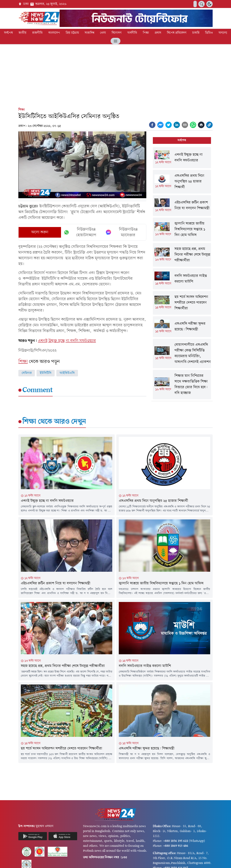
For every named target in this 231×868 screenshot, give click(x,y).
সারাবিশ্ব (89, 33)
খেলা (103, 33)
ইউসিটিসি (46, 373)
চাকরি (196, 33)
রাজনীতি (37, 33)
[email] (185, 125)
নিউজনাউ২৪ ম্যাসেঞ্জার (122, 232)
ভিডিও (209, 33)
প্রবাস (158, 33)
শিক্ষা (146, 33)
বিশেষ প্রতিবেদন (177, 33)
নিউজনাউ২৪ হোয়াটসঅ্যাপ (80, 232)
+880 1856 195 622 (176, 841)
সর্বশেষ (8, 33)
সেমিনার (27, 373)
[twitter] (169, 125)
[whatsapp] (193, 125)
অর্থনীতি (132, 33)
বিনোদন (117, 33)
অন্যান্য (223, 33)
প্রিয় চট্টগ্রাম (72, 33)
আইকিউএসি (67, 373)
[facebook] (152, 125)
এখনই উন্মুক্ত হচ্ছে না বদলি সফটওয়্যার (67, 341)
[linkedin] (177, 125)
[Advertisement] (115, 75)
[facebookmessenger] (160, 125)
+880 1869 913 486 (176, 846)
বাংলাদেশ (54, 33)
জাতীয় (23, 33)
